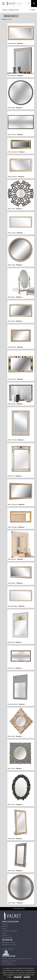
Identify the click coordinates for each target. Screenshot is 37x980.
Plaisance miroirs (14, 10)
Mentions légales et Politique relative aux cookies (17, 959)
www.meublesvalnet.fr (9, 965)
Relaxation (5, 926)
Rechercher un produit (9, 942)
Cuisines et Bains (7, 937)
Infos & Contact (7, 963)
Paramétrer (18, 977)
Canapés (5, 924)
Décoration (6, 935)
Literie (4, 933)
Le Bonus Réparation (8, 949)
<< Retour (33, 10)
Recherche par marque (9, 944)
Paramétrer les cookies (9, 961)
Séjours (5, 10)
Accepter (27, 977)
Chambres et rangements (10, 931)
